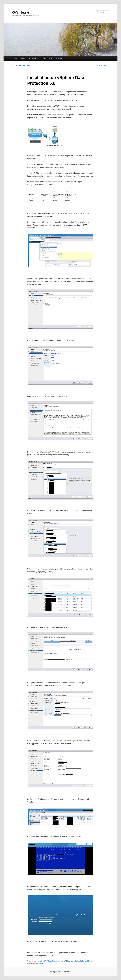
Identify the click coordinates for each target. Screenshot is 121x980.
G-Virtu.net (21, 12)
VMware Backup (52, 961)
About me (59, 58)
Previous (98, 66)
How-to (23, 58)
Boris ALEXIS (87, 961)
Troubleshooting (47, 58)
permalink (40, 963)
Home (15, 58)
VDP (44, 961)
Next (106, 66)
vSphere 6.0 (33, 58)
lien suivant (69, 213)
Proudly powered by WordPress (60, 972)
